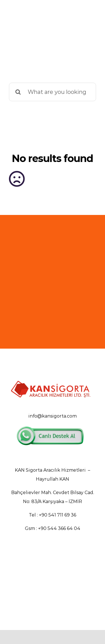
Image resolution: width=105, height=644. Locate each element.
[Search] (18, 92)
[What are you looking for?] (53, 92)
